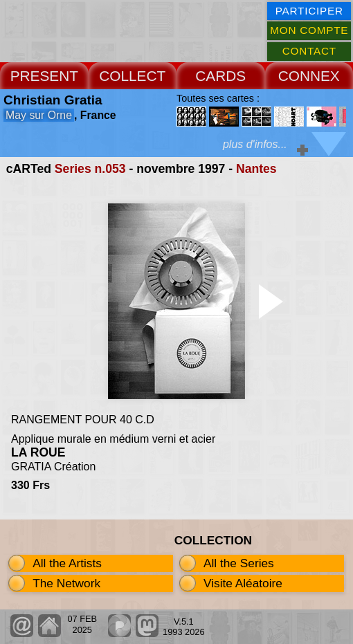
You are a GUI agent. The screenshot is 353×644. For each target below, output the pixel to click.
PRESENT (44, 76)
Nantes (256, 169)
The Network (66, 583)
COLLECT (132, 76)
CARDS (220, 76)
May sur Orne (39, 115)
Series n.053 (90, 169)
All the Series (239, 563)
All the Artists (67, 563)
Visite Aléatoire (243, 583)
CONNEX (309, 76)
